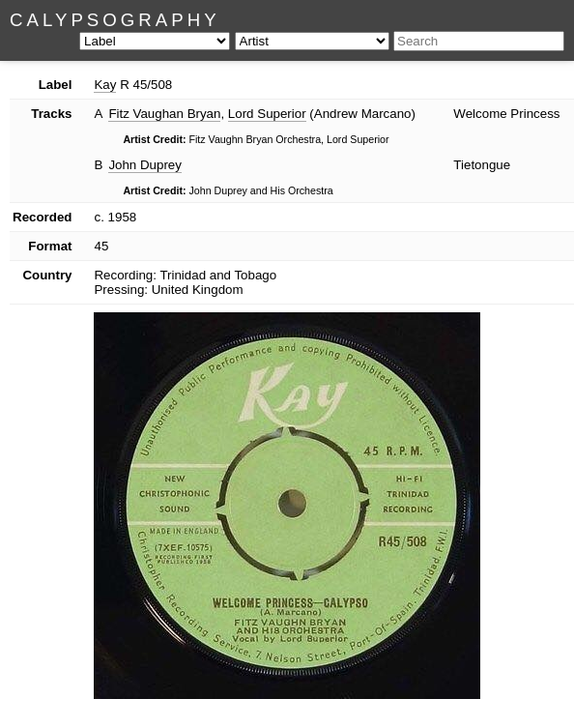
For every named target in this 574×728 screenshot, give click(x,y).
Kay (105, 85)
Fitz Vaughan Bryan (164, 114)
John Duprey (145, 165)
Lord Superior (267, 114)
